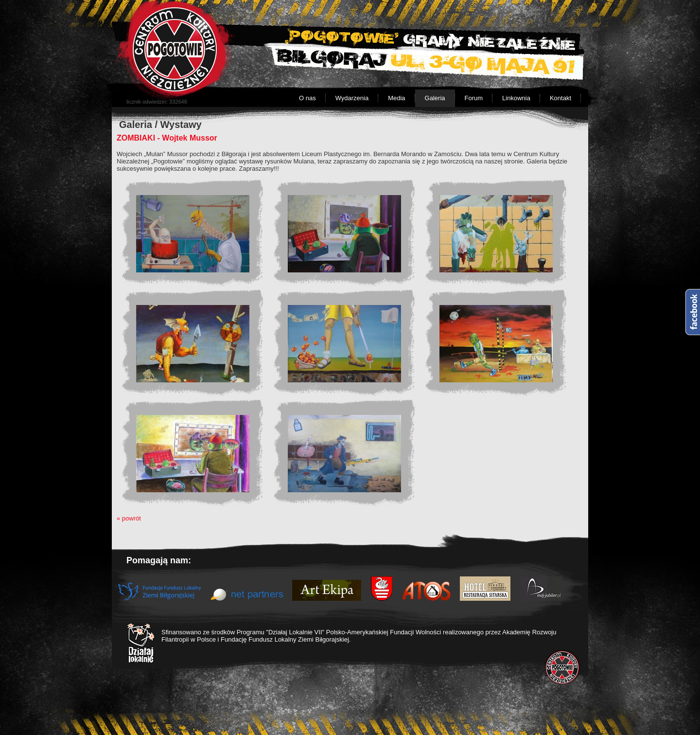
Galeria (435, 98)
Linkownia (516, 98)
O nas (307, 98)
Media (396, 98)
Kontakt (560, 98)
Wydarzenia (352, 98)
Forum (474, 98)
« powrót (129, 518)
